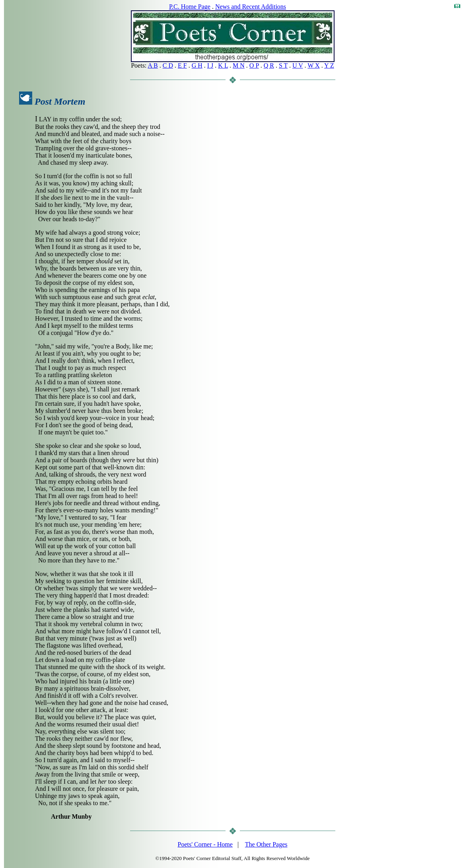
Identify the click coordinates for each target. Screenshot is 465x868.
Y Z (329, 65)
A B (153, 65)
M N (239, 65)
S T (283, 65)
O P (254, 65)
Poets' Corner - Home (205, 844)
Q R (269, 65)
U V (298, 65)
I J (210, 65)
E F (182, 65)
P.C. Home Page (190, 7)
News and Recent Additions (251, 7)
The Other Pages (266, 844)
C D (168, 65)
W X (313, 65)
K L (223, 65)
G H (197, 65)
